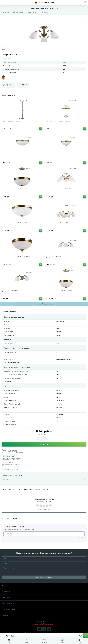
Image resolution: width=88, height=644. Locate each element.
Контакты (44, 615)
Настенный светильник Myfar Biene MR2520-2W (60, 155)
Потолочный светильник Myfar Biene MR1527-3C (16, 257)
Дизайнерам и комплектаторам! (11, 458)
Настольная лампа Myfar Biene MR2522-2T (58, 121)
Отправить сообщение (44, 577)
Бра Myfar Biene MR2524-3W (54, 257)
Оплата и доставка (44, 603)
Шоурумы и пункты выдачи (10, 450)
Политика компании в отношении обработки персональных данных (44, 633)
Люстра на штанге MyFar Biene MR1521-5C (58, 189)
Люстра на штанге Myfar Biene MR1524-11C (58, 223)
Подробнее (20, 452)
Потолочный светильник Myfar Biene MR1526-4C (16, 189)
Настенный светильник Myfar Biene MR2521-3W (16, 155)
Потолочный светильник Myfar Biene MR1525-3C (60, 291)
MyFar (59, 390)
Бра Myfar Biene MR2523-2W (10, 291)
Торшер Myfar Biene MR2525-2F (11, 121)
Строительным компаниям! (10, 460)
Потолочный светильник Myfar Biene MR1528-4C (16, 223)
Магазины (44, 586)
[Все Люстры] (44, 3)
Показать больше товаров (44, 304)
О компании (44, 592)
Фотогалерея (44, 598)
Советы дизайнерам (44, 609)
